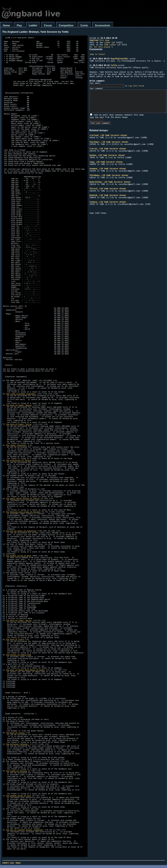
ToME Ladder (110, 45)
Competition (66, 25)
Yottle (114, 65)
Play (19, 25)
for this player (102, 47)
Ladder (33, 25)
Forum (48, 25)
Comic (84, 25)
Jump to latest (97, 54)
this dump (99, 40)
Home (6, 25)
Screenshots (103, 25)
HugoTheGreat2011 (119, 59)
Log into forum (136, 86)
